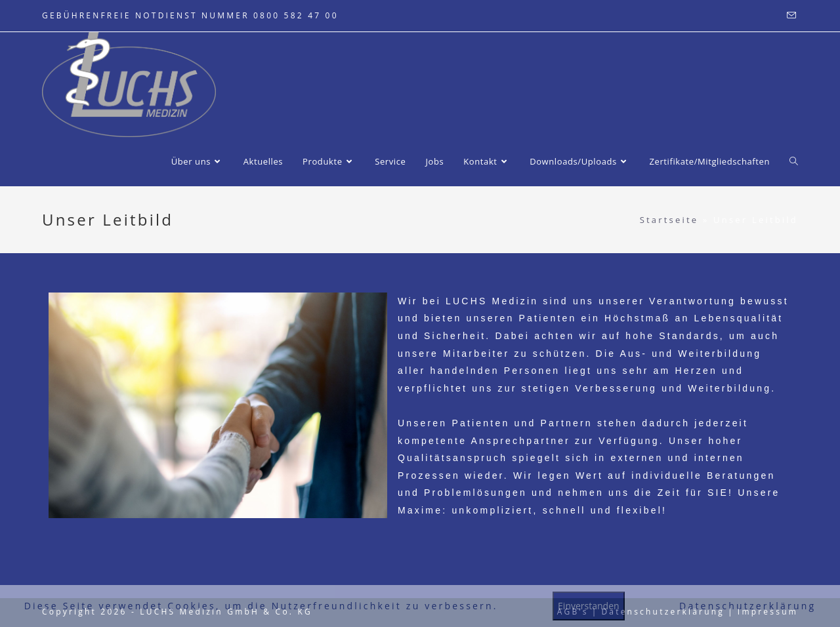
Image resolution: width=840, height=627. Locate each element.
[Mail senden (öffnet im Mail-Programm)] (790, 16)
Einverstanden (589, 606)
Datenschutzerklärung (747, 606)
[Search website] (794, 161)
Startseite (669, 220)
